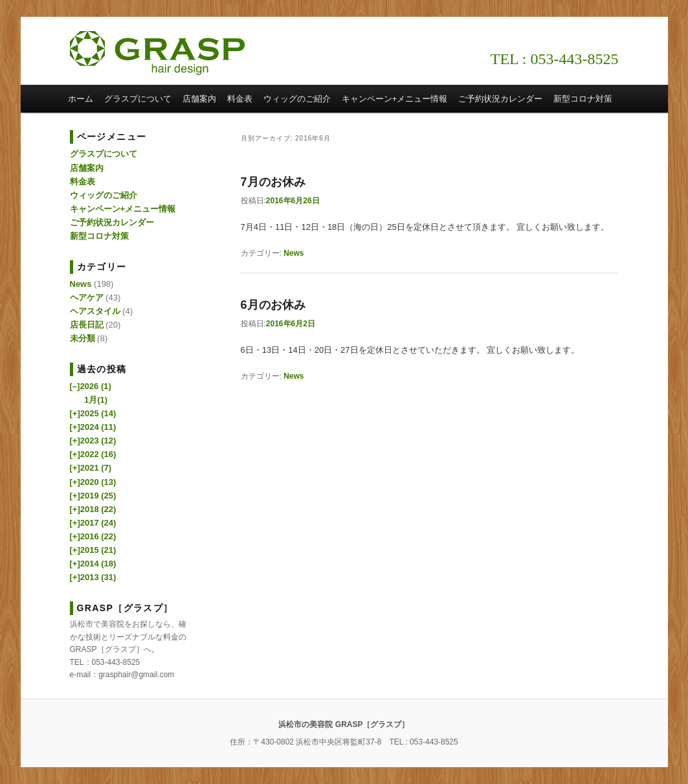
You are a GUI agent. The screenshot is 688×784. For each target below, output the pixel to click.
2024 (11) (93, 427)
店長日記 (87, 325)
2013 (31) (93, 577)
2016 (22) (93, 536)
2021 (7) (91, 468)
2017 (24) (93, 523)
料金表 (240, 99)
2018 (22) (93, 509)
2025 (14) (93, 413)
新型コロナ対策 (583, 99)
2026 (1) (91, 386)
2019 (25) (93, 496)
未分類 (83, 338)
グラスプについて (138, 99)
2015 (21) (93, 550)
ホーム (81, 99)
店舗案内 (199, 99)
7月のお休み (273, 182)
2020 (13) (93, 482)
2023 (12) (93, 441)
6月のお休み (273, 305)
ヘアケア (87, 297)
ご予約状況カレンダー (500, 99)
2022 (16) (93, 454)
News (294, 253)
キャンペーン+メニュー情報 (395, 99)
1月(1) (96, 400)
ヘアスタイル (95, 311)
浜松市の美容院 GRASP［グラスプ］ (157, 53)
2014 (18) (93, 564)
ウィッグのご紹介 (297, 99)
